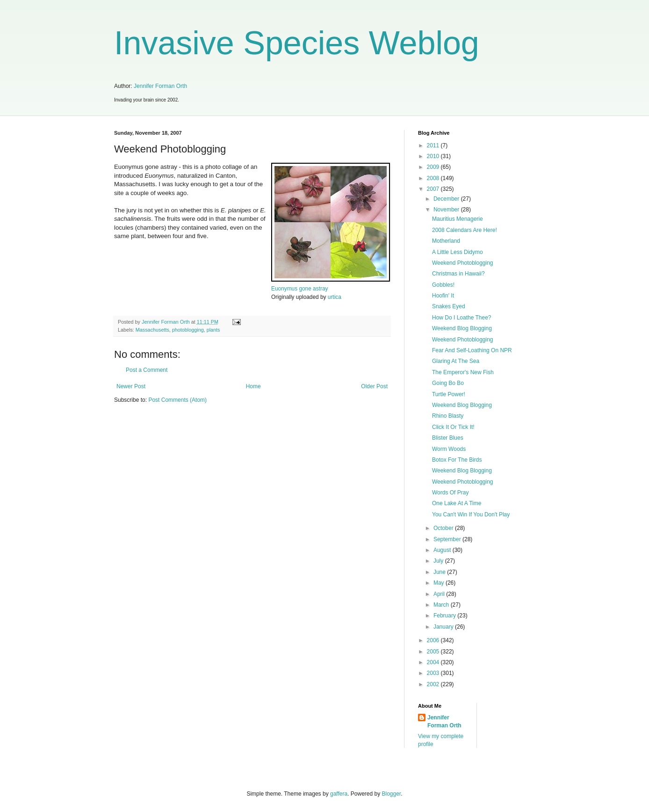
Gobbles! (443, 285)
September (448, 539)
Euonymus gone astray (299, 289)
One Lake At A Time (457, 503)
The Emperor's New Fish (463, 372)
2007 (434, 189)
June (440, 572)
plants (213, 330)
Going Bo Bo (448, 383)
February (445, 616)
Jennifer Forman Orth (160, 86)
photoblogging (188, 330)
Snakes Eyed (449, 306)
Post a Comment (147, 370)
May (440, 583)
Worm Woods (449, 449)
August (443, 550)
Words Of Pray (450, 493)
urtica (335, 297)
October (444, 528)
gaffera (339, 794)
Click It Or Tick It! (453, 427)
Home (253, 386)
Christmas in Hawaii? (458, 274)
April (440, 594)
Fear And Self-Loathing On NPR (472, 350)
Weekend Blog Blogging (462, 328)
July (439, 561)
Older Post (374, 386)
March (442, 605)
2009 (434, 167)
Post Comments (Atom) (177, 400)
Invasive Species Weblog (297, 43)
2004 (434, 662)
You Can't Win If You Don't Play (471, 515)
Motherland (446, 241)
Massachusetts (152, 330)
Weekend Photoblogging (463, 263)
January (444, 627)
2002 (434, 684)
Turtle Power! (449, 394)
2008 (434, 178)
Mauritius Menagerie (458, 219)
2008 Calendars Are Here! (465, 230)
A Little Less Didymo (458, 252)
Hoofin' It (443, 296)
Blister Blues (448, 438)
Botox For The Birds (457, 460)
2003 (434, 673)
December (447, 199)
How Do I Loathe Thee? (462, 318)
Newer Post (131, 386)
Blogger (392, 794)
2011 (434, 145)
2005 (434, 652)
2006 (434, 640)
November (447, 210)
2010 (434, 156)
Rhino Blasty (448, 416)
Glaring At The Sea (456, 361)
